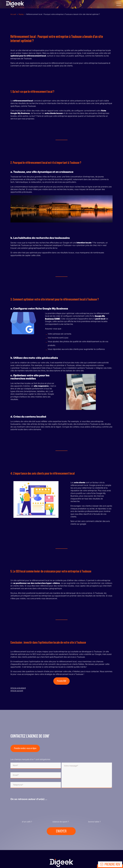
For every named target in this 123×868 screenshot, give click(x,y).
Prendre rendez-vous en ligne (25, 748)
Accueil (13, 14)
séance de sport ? (61, 822)
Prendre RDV (62, 681)
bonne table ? (94, 822)
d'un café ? (27, 822)
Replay (21, 14)
